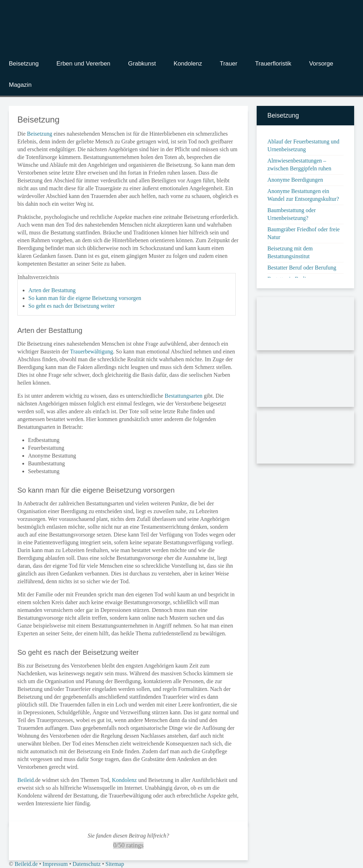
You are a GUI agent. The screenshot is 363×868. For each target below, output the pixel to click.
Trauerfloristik (273, 64)
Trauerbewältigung (92, 351)
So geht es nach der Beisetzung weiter (71, 306)
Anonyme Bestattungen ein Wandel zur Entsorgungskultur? (303, 195)
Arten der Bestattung (52, 290)
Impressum (55, 864)
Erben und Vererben (83, 64)
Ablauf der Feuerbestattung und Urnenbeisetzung (303, 145)
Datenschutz (87, 864)
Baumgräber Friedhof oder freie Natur (303, 233)
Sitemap (115, 864)
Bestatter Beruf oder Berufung (302, 268)
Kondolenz (188, 64)
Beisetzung (24, 64)
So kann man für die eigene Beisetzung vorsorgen (85, 298)
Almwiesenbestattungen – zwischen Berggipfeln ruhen (299, 164)
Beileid (26, 780)
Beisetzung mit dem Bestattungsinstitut (290, 252)
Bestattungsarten (183, 396)
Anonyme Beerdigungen (295, 180)
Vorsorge (321, 64)
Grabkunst (142, 64)
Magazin (20, 85)
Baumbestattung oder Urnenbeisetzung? (291, 214)
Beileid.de (26, 864)
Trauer (228, 64)
